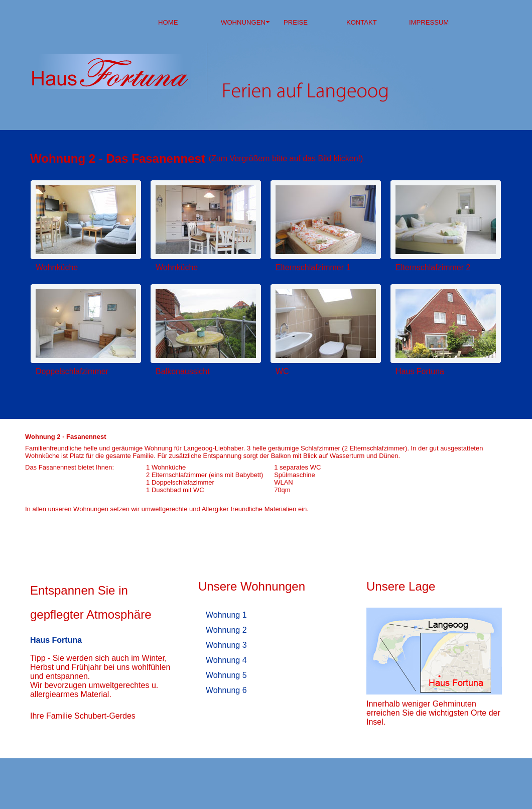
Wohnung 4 (226, 660)
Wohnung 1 (226, 615)
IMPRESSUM (429, 22)
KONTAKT (362, 22)
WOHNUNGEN (243, 22)
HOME (168, 22)
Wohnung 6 (226, 690)
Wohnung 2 (226, 630)
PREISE (296, 22)
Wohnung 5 (226, 675)
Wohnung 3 (226, 645)
